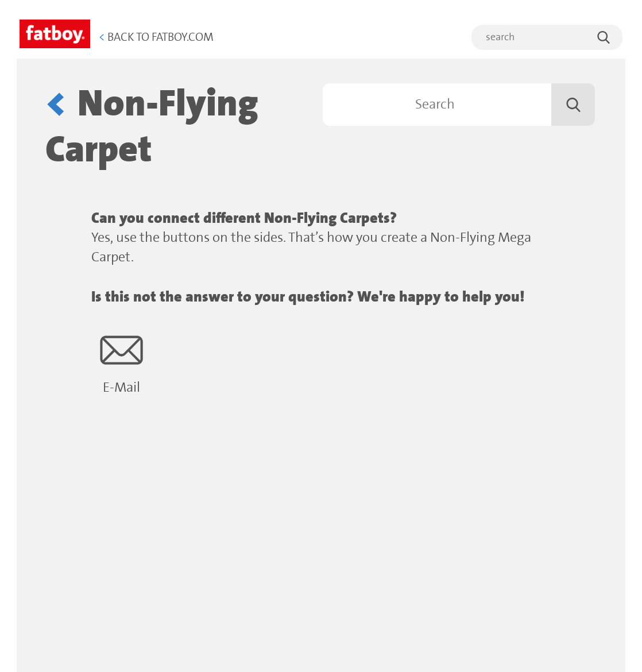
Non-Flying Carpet (152, 127)
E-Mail (121, 362)
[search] (547, 37)
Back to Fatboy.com (156, 38)
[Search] (459, 105)
